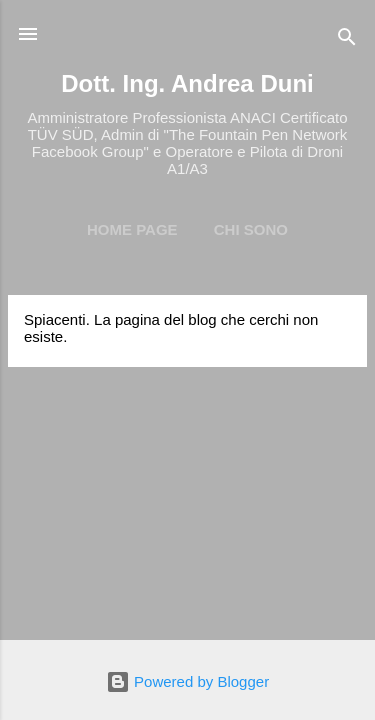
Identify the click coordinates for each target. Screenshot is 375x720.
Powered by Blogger (187, 681)
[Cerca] (347, 40)
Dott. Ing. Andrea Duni (187, 83)
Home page (132, 229)
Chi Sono (251, 229)
